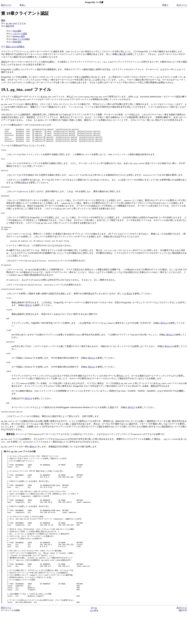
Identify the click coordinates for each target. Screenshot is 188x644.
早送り (165, 5)
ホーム (94, 639)
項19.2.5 (131, 418)
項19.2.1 (29, 313)
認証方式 (10, 26)
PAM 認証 (17, 42)
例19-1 (32, 458)
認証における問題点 (15, 47)
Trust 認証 (17, 31)
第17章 (122, 54)
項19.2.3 (92, 367)
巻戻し (23, 5)
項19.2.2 (164, 331)
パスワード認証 (20, 34)
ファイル (16, 23)
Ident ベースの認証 (21, 39)
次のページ (182, 5)
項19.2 (129, 301)
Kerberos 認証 (19, 36)
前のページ (6, 5)
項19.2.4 (28, 409)
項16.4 (25, 186)
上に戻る (94, 641)
